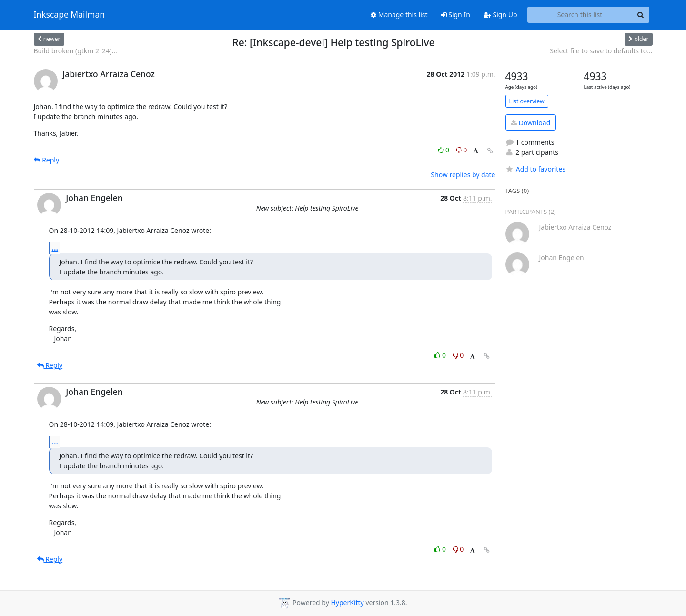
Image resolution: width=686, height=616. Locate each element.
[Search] (641, 15)
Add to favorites (535, 169)
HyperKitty (347, 602)
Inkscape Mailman (70, 15)
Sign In (456, 15)
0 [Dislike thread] (462, 150)
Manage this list (399, 15)
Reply (47, 160)
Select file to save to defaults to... (601, 51)
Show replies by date (463, 175)
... (55, 248)
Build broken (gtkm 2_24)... (76, 51)
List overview (527, 101)
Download (530, 123)
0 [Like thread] (444, 150)
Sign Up (500, 15)
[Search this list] (580, 15)
